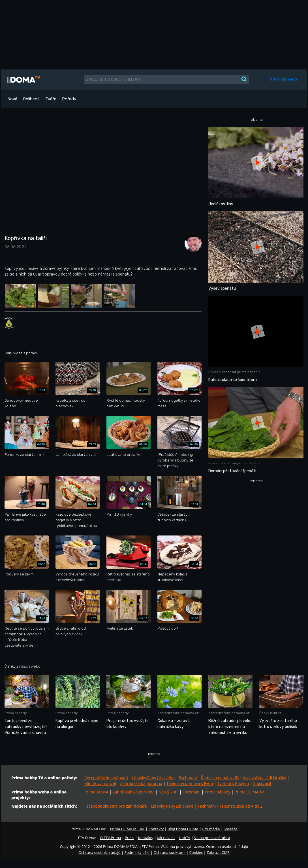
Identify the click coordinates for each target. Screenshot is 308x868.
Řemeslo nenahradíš (220, 778)
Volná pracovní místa (212, 838)
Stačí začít (262, 783)
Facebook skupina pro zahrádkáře (116, 806)
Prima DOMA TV (249, 792)
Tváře (51, 99)
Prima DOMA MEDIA (127, 829)
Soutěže (230, 829)
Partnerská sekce (283, 79)
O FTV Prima (110, 838)
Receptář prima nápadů (106, 778)
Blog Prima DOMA (183, 829)
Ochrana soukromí (169, 852)
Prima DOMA (96, 792)
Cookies (196, 852)
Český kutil (169, 792)
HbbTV (185, 838)
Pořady (69, 99)
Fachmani (188, 778)
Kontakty (156, 829)
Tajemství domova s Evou (190, 783)
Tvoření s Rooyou (233, 783)
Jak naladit (166, 838)
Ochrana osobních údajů (99, 852)
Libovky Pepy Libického (153, 778)
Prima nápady (217, 792)
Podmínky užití (137, 852)
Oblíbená (31, 99)
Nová (12, 99)
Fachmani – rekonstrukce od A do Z (230, 806)
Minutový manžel (100, 783)
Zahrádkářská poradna (141, 783)
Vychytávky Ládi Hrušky (264, 778)
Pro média (211, 829)
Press (130, 838)
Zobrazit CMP (218, 852)
